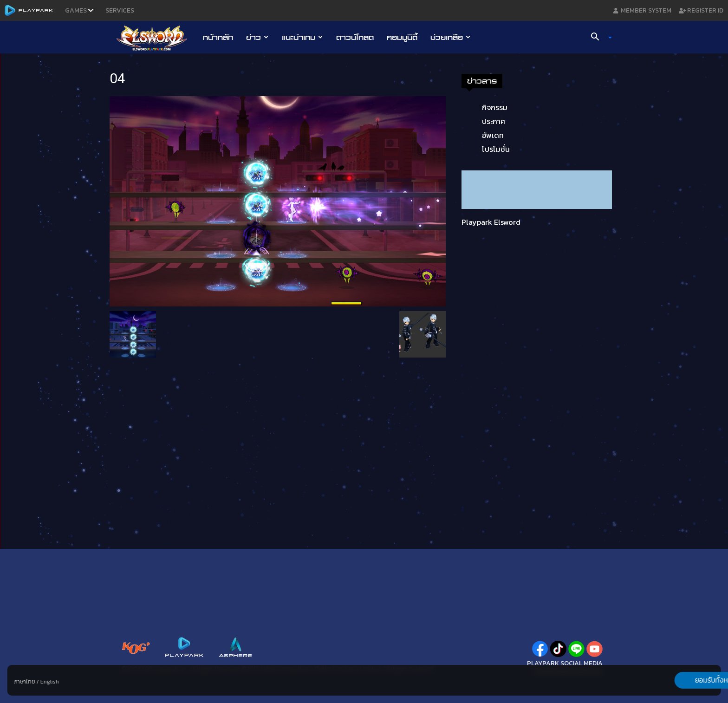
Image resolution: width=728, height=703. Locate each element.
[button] (598, 38)
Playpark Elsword (491, 222)
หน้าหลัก (218, 37)
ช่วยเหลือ (450, 37)
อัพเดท (493, 135)
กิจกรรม (495, 107)
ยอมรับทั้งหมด (672, 680)
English (50, 682)
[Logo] (156, 38)
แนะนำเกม (302, 37)
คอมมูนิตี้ (402, 37)
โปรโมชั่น (496, 149)
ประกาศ (494, 121)
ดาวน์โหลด (355, 37)
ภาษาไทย (25, 682)
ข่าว (257, 37)
